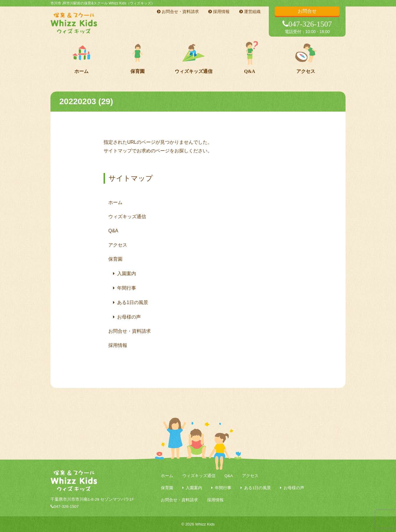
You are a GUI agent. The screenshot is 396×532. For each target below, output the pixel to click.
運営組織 (250, 12)
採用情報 (219, 12)
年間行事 (127, 288)
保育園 (138, 71)
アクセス (306, 71)
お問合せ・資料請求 (178, 12)
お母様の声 (129, 317)
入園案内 (127, 274)
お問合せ (307, 11)
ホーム (81, 71)
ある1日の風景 (133, 302)
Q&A (249, 71)
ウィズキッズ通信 (194, 71)
